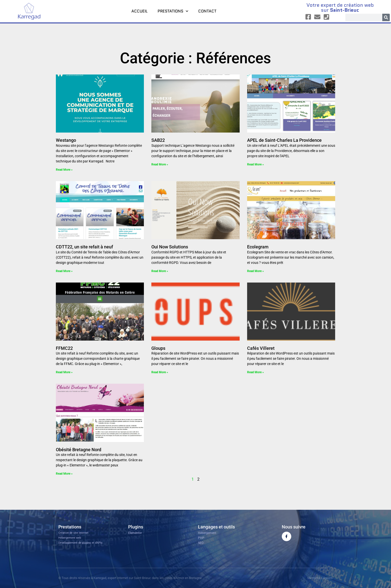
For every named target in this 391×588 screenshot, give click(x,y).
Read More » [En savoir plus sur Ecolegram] (255, 271)
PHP (201, 538)
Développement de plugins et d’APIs (80, 543)
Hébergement (207, 533)
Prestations (173, 11)
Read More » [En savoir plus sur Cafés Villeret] (255, 372)
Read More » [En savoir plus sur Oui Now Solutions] (160, 271)
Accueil (140, 11)
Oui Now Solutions (170, 247)
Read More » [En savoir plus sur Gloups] (160, 372)
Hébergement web (70, 538)
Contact (207, 11)
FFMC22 (64, 348)
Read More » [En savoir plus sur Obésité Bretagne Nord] (64, 474)
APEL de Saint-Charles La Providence (284, 140)
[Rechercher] (386, 17)
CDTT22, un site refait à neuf (84, 247)
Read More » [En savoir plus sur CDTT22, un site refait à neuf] (64, 271)
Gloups (158, 348)
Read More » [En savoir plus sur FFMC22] (64, 372)
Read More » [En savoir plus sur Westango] (64, 170)
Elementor (135, 533)
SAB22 (158, 140)
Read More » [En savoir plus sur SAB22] (160, 164)
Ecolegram (258, 247)
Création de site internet (73, 533)
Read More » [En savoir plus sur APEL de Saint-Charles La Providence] (255, 164)
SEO (201, 543)
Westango (66, 140)
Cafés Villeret (261, 348)
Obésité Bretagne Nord (79, 450)
